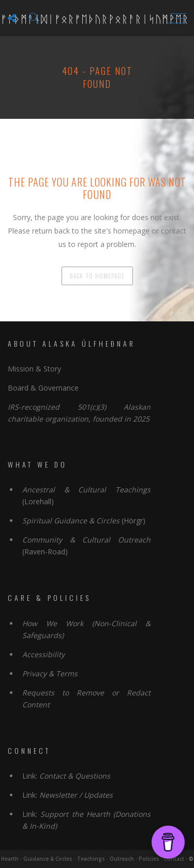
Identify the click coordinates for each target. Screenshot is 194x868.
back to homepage (97, 276)
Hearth (10, 859)
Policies (149, 859)
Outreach (122, 859)
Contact (174, 859)
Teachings (91, 859)
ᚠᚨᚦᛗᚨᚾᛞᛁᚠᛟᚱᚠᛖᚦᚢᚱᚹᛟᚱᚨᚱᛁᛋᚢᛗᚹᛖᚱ (95, 18)
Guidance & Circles (48, 859)
